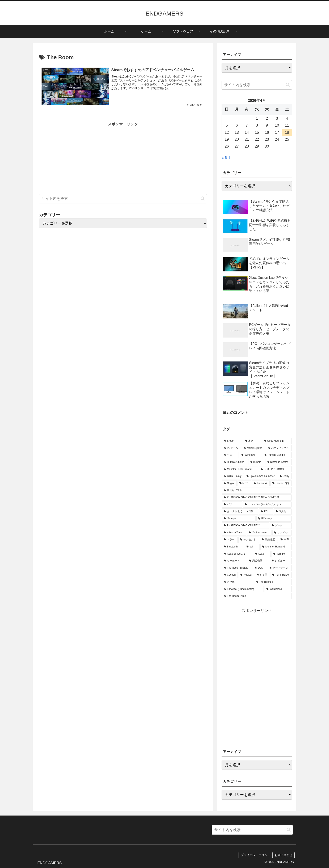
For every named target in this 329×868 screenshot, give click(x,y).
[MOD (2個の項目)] (244, 483)
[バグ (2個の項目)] (232, 505)
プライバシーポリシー (256, 855)
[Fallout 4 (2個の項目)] (261, 483)
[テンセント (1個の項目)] (249, 540)
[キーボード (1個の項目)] (234, 561)
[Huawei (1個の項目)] (246, 575)
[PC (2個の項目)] (266, 512)
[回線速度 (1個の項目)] (269, 540)
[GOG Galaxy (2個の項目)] (233, 476)
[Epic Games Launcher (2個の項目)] (261, 476)
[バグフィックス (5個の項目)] (279, 448)
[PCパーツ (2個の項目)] (274, 519)
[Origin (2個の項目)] (229, 483)
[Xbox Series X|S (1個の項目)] (237, 554)
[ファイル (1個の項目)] (282, 533)
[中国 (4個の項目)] (230, 455)
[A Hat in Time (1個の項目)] (234, 533)
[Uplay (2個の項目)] (285, 476)
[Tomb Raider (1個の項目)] (281, 575)
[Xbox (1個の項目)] (262, 554)
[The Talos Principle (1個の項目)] (237, 568)
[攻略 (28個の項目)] (252, 441)
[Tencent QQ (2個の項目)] (281, 483)
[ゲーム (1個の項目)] (281, 526)
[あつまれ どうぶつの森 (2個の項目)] (240, 512)
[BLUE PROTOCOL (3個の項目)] (275, 469)
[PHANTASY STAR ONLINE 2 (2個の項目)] (245, 526)
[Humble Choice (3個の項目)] (235, 462)
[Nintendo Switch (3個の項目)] (278, 462)
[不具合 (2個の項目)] (283, 512)
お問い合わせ (283, 855)
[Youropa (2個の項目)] (239, 519)
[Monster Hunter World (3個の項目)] (240, 469)
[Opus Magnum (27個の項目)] (277, 441)
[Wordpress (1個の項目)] (278, 589)
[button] (203, 198)
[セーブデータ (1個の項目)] (280, 568)
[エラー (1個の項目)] (230, 540)
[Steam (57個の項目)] (232, 441)
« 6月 (226, 158)
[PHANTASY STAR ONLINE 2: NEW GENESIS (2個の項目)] (257, 497)
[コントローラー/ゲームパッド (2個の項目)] (267, 505)
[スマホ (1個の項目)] (238, 582)
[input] (123, 199)
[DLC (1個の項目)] (260, 568)
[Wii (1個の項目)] (252, 547)
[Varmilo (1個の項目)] (282, 554)
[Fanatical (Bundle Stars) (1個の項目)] (243, 589)
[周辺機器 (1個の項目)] (258, 561)
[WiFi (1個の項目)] (285, 540)
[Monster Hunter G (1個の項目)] (276, 547)
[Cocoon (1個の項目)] (230, 575)
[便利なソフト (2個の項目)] (257, 490)
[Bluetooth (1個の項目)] (233, 547)
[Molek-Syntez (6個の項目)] (254, 448)
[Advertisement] (123, 157)
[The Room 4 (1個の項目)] (273, 582)
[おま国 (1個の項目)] (262, 575)
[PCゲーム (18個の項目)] (232, 448)
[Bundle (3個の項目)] (256, 462)
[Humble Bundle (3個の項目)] (277, 455)
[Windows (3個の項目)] (251, 455)
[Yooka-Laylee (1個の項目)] (259, 533)
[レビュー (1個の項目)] (281, 561)
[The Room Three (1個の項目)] (257, 596)
